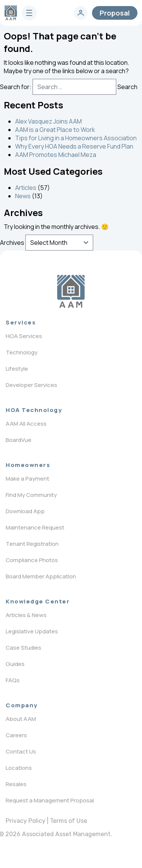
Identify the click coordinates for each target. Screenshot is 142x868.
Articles (26, 188)
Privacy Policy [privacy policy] (26, 821)
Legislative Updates (32, 631)
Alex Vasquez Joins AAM (48, 121)
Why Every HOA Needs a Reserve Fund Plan (74, 146)
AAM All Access (26, 424)
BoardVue (19, 440)
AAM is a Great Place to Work (55, 130)
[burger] (29, 13)
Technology (22, 352)
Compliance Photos (32, 560)
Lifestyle (17, 369)
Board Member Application (41, 576)
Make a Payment (27, 479)
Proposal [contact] (115, 13)
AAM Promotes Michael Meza (56, 155)
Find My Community (31, 495)
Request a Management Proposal (50, 800)
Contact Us (21, 751)
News (23, 196)
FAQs (13, 680)
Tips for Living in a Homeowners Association (76, 138)
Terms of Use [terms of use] (69, 821)
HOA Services (24, 336)
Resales (16, 784)
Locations (19, 768)
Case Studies (23, 648)
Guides (15, 664)
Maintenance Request (35, 527)
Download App (25, 511)
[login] (81, 13)
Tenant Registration (32, 544)
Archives (12, 243)
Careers (16, 735)
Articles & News (26, 615)
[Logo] (71, 291)
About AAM (21, 719)
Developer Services (31, 385)
